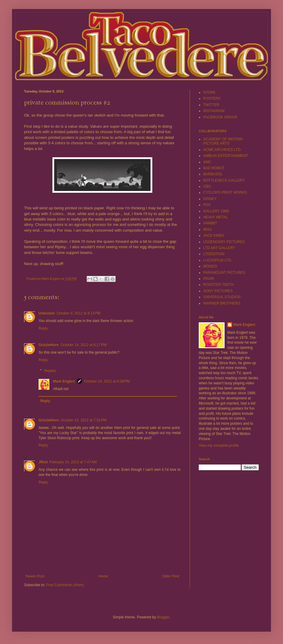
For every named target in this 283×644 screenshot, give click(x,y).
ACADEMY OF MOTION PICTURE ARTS (223, 141)
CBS (207, 186)
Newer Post (35, 576)
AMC (207, 162)
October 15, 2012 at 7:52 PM (83, 420)
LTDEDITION (214, 254)
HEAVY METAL (216, 217)
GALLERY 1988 (216, 211)
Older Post (171, 576)
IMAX (208, 230)
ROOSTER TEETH (219, 285)
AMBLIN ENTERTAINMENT (226, 156)
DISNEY (210, 199)
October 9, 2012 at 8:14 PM (79, 313)
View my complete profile (219, 445)
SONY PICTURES (218, 291)
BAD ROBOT (214, 168)
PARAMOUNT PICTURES (224, 273)
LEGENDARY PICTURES (224, 242)
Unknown (47, 313)
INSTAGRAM (214, 111)
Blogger (163, 617)
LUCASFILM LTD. (218, 260)
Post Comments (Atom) (65, 585)
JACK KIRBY (214, 236)
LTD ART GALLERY (219, 248)
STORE (209, 92)
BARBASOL (213, 174)
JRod (43, 462)
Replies (50, 371)
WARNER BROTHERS (222, 303)
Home (103, 576)
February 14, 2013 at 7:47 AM (73, 462)
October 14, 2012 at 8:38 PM (107, 381)
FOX (207, 205)
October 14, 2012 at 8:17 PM (83, 345)
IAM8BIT (210, 223)
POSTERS (212, 98)
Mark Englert (64, 381)
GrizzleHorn (49, 345)
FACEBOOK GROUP (220, 117)
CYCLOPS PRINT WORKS (225, 192)
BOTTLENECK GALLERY (224, 180)
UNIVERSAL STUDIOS (222, 297)
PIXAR (209, 279)
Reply (43, 328)
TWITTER (211, 105)
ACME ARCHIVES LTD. (222, 150)
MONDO (210, 266)
